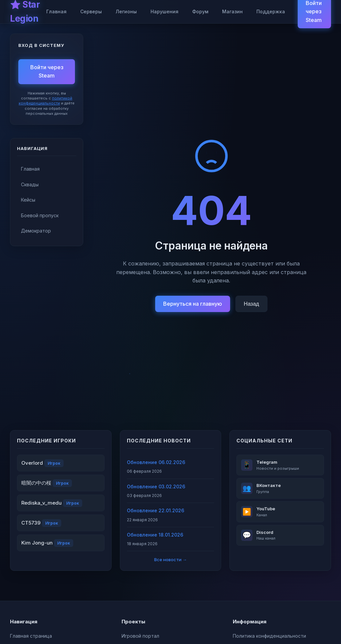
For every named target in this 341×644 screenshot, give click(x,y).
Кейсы (28, 200)
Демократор (36, 231)
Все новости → (170, 560)
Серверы (91, 11)
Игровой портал (140, 636)
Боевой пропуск (40, 215)
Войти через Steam (47, 72)
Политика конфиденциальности (269, 636)
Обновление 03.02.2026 (156, 486)
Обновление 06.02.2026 (156, 462)
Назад (251, 304)
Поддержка (271, 11)
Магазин (232, 11)
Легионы (126, 11)
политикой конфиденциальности (45, 101)
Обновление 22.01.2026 (156, 510)
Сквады (30, 184)
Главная (56, 11)
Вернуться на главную (193, 304)
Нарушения (165, 11)
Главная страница (31, 636)
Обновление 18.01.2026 (155, 535)
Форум (200, 11)
